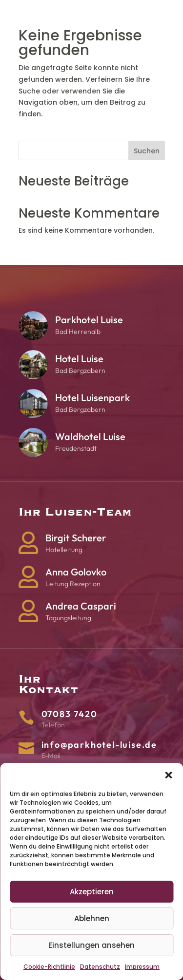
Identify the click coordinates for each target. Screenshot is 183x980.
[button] (168, 775)
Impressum (142, 967)
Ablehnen (92, 918)
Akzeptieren (92, 892)
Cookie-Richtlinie (49, 967)
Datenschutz (100, 967)
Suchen (147, 151)
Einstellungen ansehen (91, 945)
